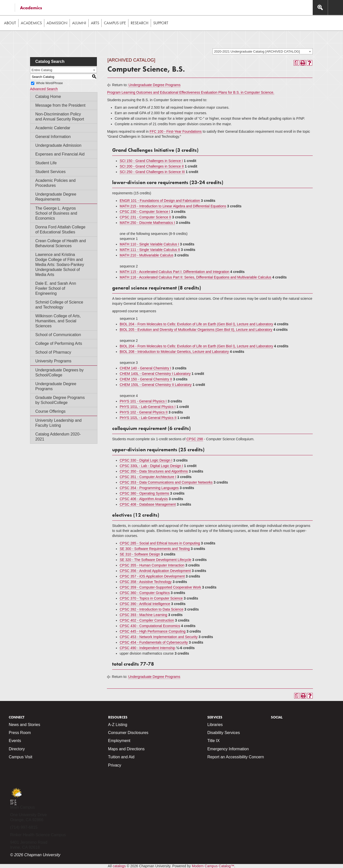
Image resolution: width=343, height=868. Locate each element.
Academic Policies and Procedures (55, 183)
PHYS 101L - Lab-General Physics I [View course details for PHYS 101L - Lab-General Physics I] (148, 407)
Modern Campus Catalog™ (213, 866)
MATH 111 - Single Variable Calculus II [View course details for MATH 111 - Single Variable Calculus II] (150, 250)
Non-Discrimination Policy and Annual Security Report (60, 117)
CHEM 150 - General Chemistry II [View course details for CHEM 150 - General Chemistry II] (146, 379)
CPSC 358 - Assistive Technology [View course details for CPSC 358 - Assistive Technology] (146, 582)
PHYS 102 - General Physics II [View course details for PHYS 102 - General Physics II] (144, 412)
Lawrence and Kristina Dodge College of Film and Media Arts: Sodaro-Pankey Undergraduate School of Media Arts (60, 265)
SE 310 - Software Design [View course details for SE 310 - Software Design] (140, 554)
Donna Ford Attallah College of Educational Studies (60, 230)
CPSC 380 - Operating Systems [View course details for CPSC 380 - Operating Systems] (144, 493)
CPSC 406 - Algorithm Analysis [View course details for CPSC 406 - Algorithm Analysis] (144, 499)
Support (161, 23)
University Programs (53, 361)
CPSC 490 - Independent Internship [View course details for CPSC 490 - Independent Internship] (147, 648)
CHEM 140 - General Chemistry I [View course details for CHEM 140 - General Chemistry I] (145, 368)
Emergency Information (228, 749)
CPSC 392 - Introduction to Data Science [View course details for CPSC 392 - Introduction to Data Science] (151, 609)
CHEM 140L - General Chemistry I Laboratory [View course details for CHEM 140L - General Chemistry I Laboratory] (155, 374)
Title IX (213, 741)
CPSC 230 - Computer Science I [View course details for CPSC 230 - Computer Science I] (145, 212)
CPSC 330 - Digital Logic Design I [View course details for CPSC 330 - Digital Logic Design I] (146, 460)
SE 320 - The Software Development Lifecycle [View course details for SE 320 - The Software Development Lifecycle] (155, 560)
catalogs (119, 866)
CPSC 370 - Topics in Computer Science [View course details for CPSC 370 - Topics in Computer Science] (151, 598)
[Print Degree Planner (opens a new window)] (296, 63)
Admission (57, 23)
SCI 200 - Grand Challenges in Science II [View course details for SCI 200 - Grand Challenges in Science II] (152, 166)
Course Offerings (50, 411)
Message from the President (60, 105)
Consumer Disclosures (128, 733)
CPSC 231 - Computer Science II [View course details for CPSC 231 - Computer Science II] (145, 217)
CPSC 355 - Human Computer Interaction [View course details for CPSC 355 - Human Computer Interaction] (152, 565)
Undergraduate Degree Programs (56, 386)
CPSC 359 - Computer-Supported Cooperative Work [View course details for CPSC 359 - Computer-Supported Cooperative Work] (160, 587)
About (10, 23)
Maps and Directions (126, 749)
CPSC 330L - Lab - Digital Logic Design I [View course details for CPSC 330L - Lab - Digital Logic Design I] (151, 466)
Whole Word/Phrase (49, 83)
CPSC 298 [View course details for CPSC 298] (195, 439)
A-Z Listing (118, 725)
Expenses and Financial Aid (60, 154)
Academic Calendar (53, 128)
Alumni (79, 23)
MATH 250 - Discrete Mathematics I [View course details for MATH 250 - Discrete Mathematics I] (147, 223)
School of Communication (58, 335)
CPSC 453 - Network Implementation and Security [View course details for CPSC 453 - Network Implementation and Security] (159, 637)
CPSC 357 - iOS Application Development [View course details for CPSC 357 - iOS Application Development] (152, 576)
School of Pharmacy (53, 352)
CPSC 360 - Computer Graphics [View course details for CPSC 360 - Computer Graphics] (145, 593)
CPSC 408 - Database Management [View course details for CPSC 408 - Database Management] (148, 504)
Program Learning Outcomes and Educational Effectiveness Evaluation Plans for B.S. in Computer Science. (191, 92)
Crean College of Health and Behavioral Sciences (61, 243)
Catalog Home (48, 97)
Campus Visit (21, 757)
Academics (31, 8)
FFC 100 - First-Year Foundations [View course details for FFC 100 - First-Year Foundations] (176, 131)
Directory (17, 749)
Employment (119, 741)
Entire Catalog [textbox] (42, 70)
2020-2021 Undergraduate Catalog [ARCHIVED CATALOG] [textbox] (257, 51)
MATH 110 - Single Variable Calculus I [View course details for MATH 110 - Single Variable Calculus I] (149, 244)
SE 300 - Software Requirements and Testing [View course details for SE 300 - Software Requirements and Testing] (155, 549)
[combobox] (263, 51)
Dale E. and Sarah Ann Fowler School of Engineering (56, 288)
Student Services (50, 172)
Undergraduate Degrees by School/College (59, 373)
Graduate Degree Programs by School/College (60, 400)
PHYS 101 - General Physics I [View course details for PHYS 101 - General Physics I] (143, 401)
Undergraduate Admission (58, 145)
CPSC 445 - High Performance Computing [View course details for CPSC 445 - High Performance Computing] (153, 631)
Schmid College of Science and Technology (59, 305)
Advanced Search (44, 89)
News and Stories (24, 725)
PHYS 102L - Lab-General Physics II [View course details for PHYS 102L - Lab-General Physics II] (148, 418)
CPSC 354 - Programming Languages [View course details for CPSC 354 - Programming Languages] (149, 488)
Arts (95, 23)
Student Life (46, 163)
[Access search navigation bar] (320, 8)
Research (140, 23)
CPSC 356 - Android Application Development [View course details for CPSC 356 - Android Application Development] (155, 571)
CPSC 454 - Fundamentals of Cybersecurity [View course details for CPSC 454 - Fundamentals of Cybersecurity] (154, 642)
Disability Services (224, 733)
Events (15, 741)
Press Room (20, 733)
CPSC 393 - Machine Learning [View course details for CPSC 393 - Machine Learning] (143, 615)
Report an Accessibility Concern (236, 757)
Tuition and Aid (121, 757)
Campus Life (115, 23)
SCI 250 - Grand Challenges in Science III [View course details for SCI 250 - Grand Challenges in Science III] (152, 172)
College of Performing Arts (59, 343)
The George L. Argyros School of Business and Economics (56, 213)
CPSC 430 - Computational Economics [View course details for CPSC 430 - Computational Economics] (150, 626)
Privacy (115, 765)
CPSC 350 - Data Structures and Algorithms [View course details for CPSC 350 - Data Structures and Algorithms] (154, 471)
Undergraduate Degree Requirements (56, 197)
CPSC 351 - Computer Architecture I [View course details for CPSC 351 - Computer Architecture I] (148, 477)
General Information (53, 137)
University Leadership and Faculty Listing (58, 423)
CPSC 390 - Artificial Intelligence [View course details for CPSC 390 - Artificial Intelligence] (145, 604)
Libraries (215, 725)
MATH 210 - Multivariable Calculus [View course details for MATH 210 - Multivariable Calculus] (146, 255)
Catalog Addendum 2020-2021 (58, 437)
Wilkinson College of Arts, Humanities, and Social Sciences (58, 321)
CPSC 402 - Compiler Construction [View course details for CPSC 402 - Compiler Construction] (147, 620)
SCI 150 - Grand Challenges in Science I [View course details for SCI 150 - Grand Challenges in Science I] (151, 161)
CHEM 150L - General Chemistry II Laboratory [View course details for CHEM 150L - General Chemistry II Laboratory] (156, 385)
